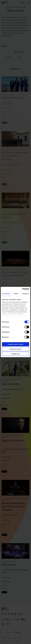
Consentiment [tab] (6, 294)
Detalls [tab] (16, 294)
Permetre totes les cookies (15, 344)
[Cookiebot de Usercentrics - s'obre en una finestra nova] (22, 289)
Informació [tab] (26, 294)
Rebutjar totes (15, 354)
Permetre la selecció (15, 349)
